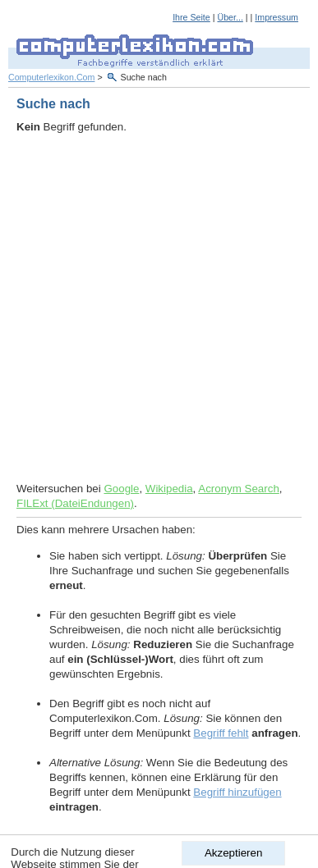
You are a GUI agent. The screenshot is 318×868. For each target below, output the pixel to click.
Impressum (277, 17)
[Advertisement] (159, 308)
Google (121, 489)
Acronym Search (239, 489)
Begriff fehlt (221, 733)
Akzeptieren (233, 853)
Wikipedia (169, 489)
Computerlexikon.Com (51, 77)
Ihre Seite (191, 17)
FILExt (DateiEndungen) (75, 503)
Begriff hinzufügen (237, 792)
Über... (230, 17)
